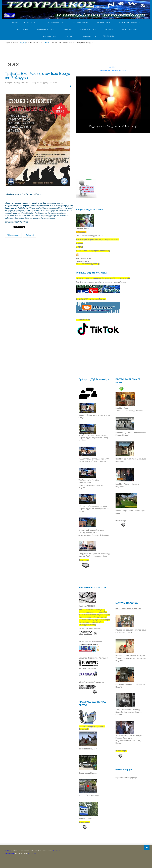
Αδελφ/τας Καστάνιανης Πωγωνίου (93, 658)
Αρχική (23, 42)
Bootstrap (8, 851)
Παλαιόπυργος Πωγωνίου (89, 773)
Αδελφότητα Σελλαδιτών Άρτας (91, 682)
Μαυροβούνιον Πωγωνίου (89, 795)
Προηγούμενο (13, 235)
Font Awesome (10, 854)
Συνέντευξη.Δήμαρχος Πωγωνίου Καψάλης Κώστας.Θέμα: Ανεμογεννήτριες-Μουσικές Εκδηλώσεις (94, 532)
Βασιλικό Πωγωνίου (86, 818)
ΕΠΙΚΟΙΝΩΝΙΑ (109, 36)
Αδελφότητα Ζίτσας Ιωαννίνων (90, 629)
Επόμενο (30, 235)
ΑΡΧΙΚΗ (15, 22)
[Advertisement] (50, 51)
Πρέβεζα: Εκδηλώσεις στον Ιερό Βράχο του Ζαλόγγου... (39, 76)
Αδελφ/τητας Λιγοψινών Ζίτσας (90, 641)
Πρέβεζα (46, 42)
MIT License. (56, 851)
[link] (97, 239)
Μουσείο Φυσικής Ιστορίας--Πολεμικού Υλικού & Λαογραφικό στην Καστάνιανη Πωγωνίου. (131, 658)
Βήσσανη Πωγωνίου (87, 668)
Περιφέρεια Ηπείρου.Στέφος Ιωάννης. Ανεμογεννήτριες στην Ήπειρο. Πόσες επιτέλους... (93, 438)
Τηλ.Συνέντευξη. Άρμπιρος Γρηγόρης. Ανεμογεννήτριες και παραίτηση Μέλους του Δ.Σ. (94, 509)
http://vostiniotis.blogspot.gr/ (126, 778)
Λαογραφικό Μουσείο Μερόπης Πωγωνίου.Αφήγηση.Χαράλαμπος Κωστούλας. (129, 712)
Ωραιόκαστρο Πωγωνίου (88, 749)
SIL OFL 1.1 (32, 854)
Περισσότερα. (121, 521)
